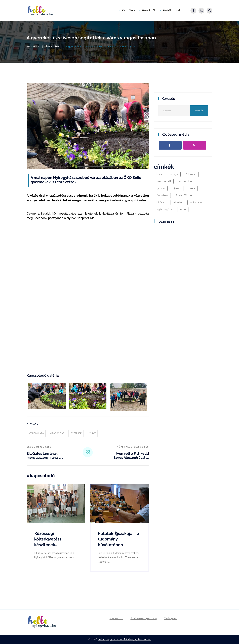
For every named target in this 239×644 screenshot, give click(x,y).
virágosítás (57, 433)
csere (192, 188)
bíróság (161, 202)
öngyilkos (162, 195)
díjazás (177, 188)
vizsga (174, 174)
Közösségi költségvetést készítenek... (48, 539)
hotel (160, 174)
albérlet (178, 202)
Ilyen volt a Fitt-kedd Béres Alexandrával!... (131, 456)
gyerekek (76, 433)
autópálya (196, 202)
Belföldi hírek (172, 10)
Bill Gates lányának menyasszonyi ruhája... (45, 456)
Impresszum (116, 618)
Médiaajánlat (171, 618)
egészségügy (165, 210)
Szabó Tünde (184, 195)
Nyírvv (92, 433)
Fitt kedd (191, 174)
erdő (183, 210)
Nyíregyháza (36, 433)
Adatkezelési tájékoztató (144, 618)
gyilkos (161, 188)
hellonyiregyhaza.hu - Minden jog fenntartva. (124, 639)
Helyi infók (149, 10)
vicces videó (186, 181)
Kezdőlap (128, 10)
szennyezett (164, 181)
